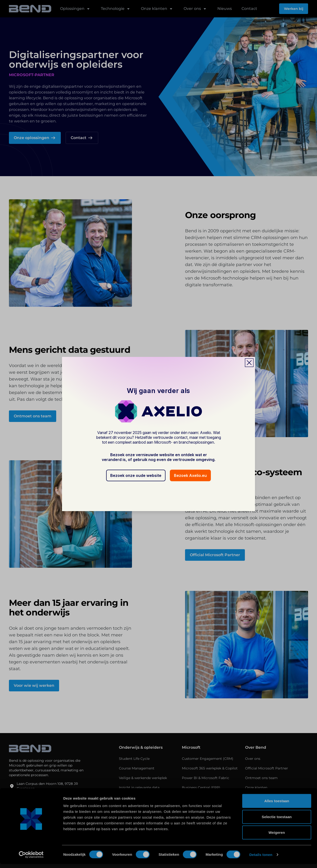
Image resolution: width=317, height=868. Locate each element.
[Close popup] (249, 363)
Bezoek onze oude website (136, 475)
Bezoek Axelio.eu (190, 475)
